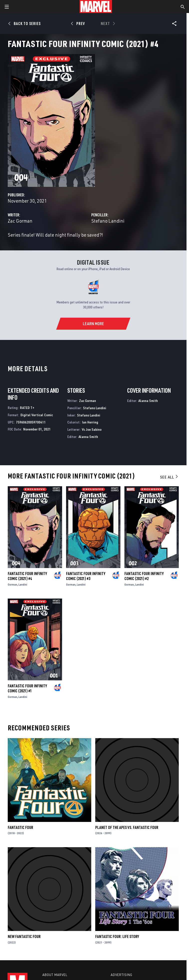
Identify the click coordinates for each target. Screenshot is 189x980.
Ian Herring (90, 422)
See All (169, 477)
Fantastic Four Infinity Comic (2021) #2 (144, 576)
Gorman (12, 584)
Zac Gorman (20, 221)
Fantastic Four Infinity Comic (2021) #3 (86, 576)
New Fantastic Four (24, 936)
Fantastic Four (20, 827)
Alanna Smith (88, 437)
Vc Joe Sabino (92, 429)
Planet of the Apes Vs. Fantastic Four (127, 827)
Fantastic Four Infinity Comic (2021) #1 (27, 688)
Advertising (122, 975)
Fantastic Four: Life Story (117, 936)
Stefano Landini (108, 221)
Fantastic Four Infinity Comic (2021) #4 (27, 576)
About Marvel (55, 975)
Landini (23, 584)
